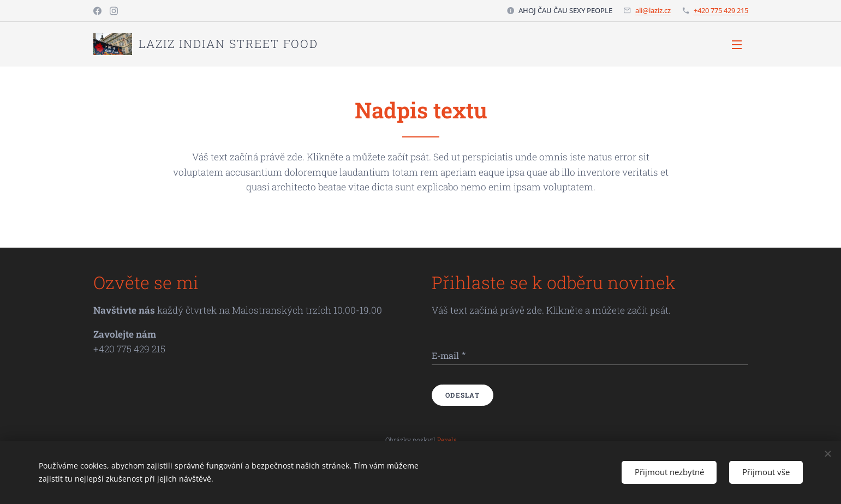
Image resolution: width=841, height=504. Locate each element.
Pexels (446, 439)
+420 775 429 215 (721, 10)
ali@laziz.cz (653, 10)
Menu (737, 45)
